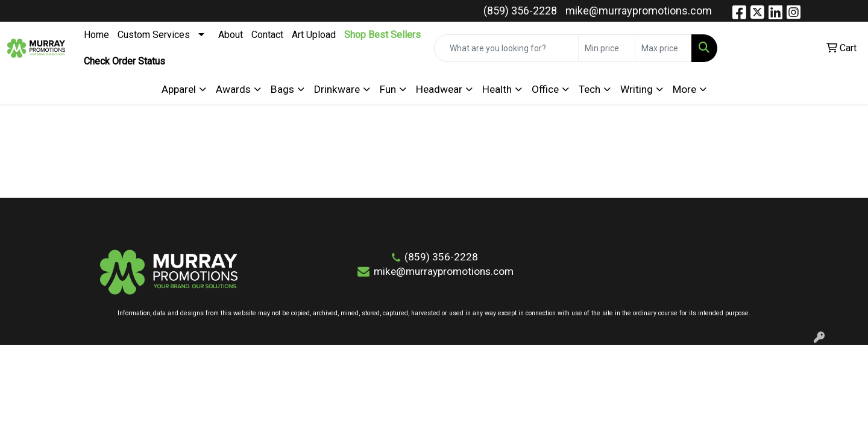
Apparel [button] (179, 89)
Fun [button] (388, 89)
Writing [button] (637, 89)
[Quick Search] (506, 48)
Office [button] (545, 89)
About (231, 35)
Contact (267, 35)
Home (96, 35)
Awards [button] (233, 89)
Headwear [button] (439, 89)
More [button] (684, 89)
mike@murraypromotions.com (639, 11)
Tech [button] (590, 89)
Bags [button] (282, 89)
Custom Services (154, 35)
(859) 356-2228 (520, 11)
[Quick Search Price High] (663, 48)
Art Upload (314, 35)
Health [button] (497, 89)
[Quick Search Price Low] (607, 48)
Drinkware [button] (337, 89)
